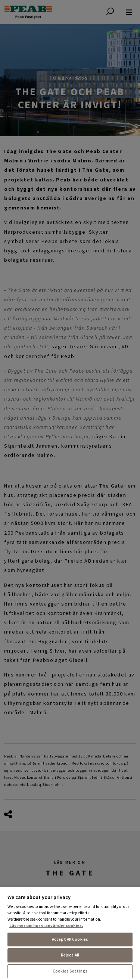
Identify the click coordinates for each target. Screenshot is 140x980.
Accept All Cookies (70, 939)
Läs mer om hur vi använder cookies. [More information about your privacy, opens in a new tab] (46, 925)
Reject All (70, 955)
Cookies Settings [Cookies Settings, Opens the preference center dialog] (70, 971)
